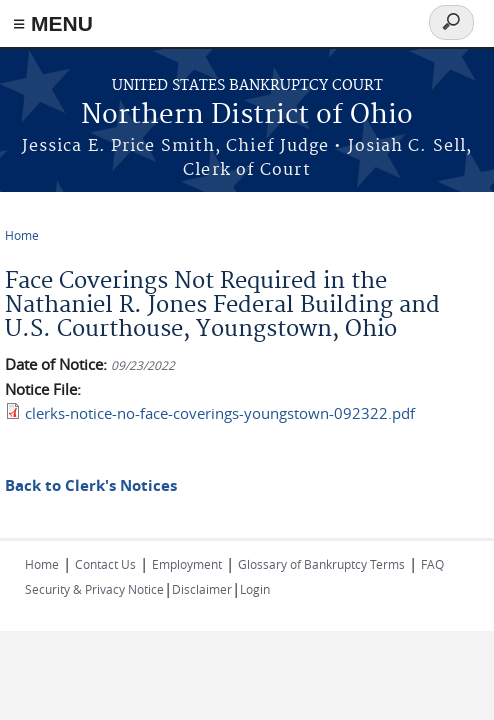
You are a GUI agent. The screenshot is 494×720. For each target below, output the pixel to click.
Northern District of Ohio (247, 115)
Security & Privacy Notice (94, 589)
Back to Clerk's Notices (91, 485)
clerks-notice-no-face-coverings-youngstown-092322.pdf (220, 413)
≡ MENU (53, 23)
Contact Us (105, 564)
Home (22, 235)
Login (255, 589)
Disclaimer (202, 589)
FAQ (432, 564)
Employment (187, 564)
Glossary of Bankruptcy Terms (321, 564)
